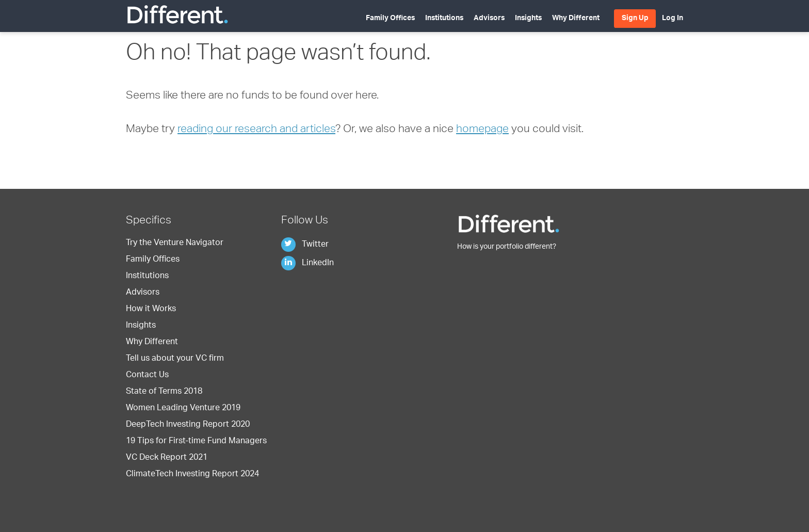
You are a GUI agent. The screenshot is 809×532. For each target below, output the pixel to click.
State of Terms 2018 (164, 392)
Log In (673, 19)
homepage (482, 130)
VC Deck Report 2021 (167, 458)
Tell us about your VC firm (175, 359)
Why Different (576, 19)
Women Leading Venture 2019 (183, 409)
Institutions (444, 19)
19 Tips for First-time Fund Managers (196, 442)
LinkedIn (308, 264)
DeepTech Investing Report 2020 (188, 425)
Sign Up (635, 19)
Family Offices (390, 19)
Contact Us (147, 376)
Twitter (305, 245)
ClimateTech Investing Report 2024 (192, 475)
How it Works (151, 310)
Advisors (489, 19)
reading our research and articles (256, 130)
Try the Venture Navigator (175, 244)
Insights (528, 19)
